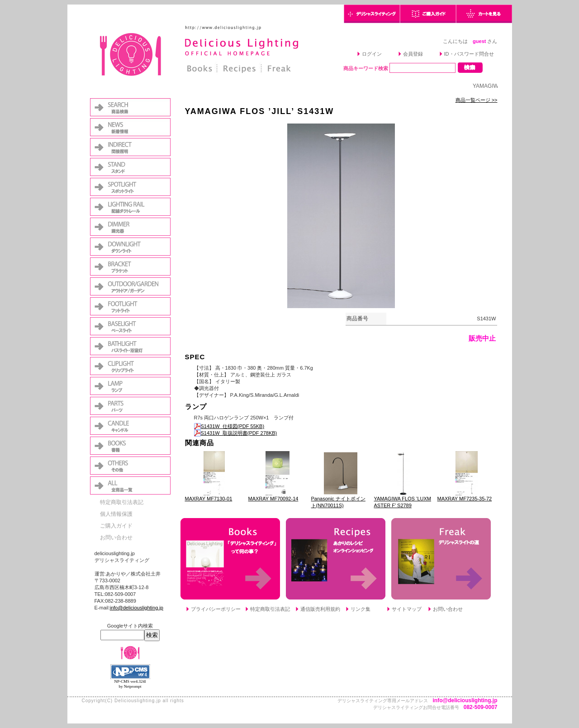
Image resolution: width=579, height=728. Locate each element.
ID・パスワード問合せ (469, 54)
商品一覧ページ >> (477, 100)
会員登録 (413, 54)
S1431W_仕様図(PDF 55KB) (229, 426)
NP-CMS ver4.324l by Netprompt (130, 684)
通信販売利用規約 (320, 609)
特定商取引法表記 (122, 502)
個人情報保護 (116, 514)
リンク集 (361, 609)
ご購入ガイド (116, 526)
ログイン (372, 54)
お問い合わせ (116, 538)
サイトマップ (407, 609)
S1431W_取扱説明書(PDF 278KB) (236, 433)
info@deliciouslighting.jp (137, 608)
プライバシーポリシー (216, 609)
